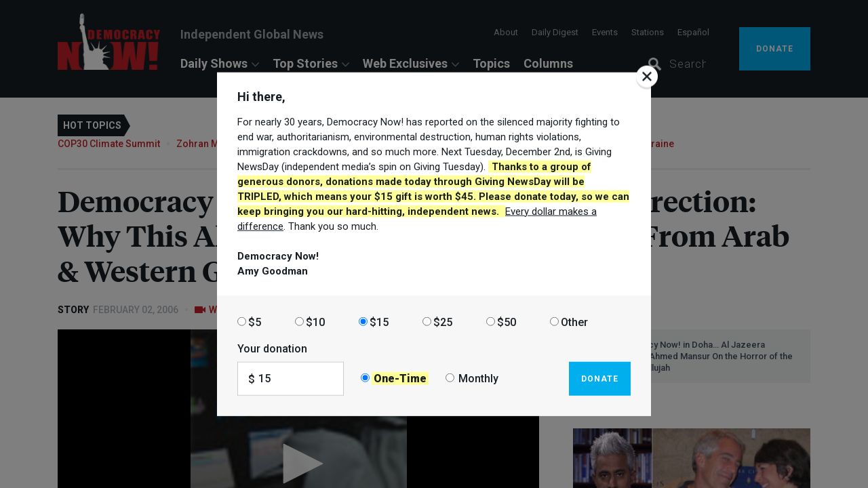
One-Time (400, 379)
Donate (600, 378)
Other (574, 322)
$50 (507, 322)
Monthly (478, 379)
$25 (443, 322)
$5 (255, 322)
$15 (379, 322)
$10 (315, 322)
